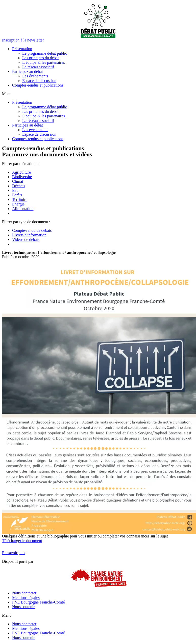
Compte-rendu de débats (32, 230)
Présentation (22, 49)
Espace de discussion (39, 81)
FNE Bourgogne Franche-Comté (39, 602)
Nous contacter (24, 593)
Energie (18, 204)
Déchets (19, 186)
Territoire (20, 200)
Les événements (35, 76)
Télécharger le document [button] (22, 541)
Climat (18, 181)
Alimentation (23, 209)
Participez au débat (28, 71)
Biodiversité (22, 177)
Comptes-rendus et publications (38, 85)
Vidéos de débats (26, 240)
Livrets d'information (29, 235)
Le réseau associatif (38, 67)
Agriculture (21, 172)
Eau (15, 190)
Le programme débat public (45, 53)
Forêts (17, 195)
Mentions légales (26, 598)
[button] (23, 40)
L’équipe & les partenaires (44, 62)
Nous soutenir (23, 607)
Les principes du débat (40, 58)
